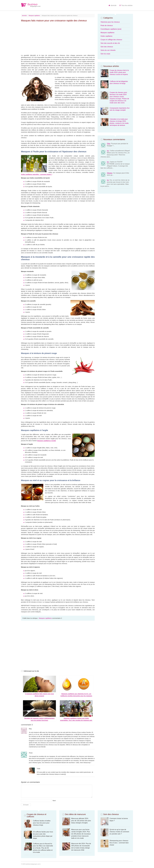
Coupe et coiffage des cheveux (111, 40)
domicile (113, 5)
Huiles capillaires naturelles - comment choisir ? (37, 174)
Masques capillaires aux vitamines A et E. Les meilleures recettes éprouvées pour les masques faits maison (76, 696)
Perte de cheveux (107, 26)
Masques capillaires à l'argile (47, 441)
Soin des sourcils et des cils (110, 43)
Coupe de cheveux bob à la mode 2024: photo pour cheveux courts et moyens (119, 72)
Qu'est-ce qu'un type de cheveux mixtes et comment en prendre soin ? (119, 832)
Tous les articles (126, 5)
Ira (108, 151)
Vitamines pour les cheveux (110, 22)
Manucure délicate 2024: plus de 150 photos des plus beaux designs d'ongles (81, 821)
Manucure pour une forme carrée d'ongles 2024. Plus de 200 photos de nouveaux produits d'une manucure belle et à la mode (81, 834)
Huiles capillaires (106, 36)
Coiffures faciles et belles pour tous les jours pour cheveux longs (42, 823)
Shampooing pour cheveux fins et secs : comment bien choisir (119, 843)
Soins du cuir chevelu (108, 50)
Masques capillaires (34, 16)
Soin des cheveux (107, 47)
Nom (54, 801)
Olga (109, 144)
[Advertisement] (58, 37)
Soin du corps (105, 54)
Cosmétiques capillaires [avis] (111, 29)
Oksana (110, 173)
